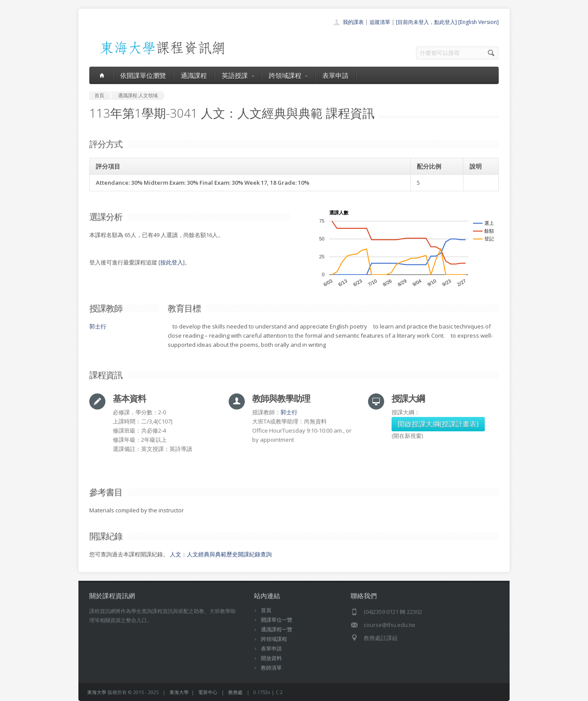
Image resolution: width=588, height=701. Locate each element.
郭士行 (98, 326)
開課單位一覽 (277, 620)
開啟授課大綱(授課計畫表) (438, 424)
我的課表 (353, 22)
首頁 (266, 610)
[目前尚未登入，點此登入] (426, 22)
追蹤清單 (380, 22)
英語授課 (238, 75)
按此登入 (172, 262)
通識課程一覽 (277, 629)
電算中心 (208, 692)
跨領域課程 (288, 75)
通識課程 (194, 75)
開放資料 (271, 658)
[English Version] (478, 22)
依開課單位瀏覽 (143, 75)
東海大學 (97, 692)
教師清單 (271, 668)
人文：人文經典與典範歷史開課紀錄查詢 (221, 554)
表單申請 (335, 75)
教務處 (235, 692)
